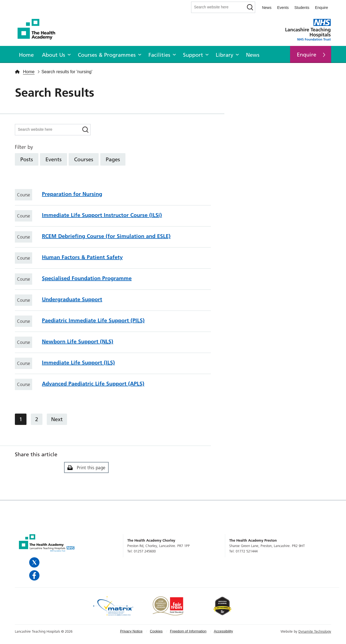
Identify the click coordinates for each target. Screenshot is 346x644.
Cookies (156, 631)
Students (302, 8)
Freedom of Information (188, 631)
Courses (84, 159)
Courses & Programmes (107, 55)
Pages (113, 159)
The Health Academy (39, 29)
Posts (27, 159)
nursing (84, 72)
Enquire (321, 8)
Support (193, 55)
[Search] (250, 7)
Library (224, 55)
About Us (54, 55)
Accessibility (223, 631)
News (267, 8)
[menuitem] (26, 54)
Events (283, 8)
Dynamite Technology (315, 631)
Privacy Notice (131, 631)
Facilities (159, 55)
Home (26, 55)
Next (57, 419)
